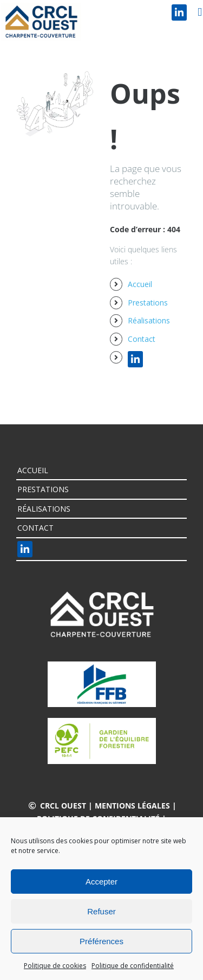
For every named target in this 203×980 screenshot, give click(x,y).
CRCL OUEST (63, 806)
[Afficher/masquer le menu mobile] (200, 12)
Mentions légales (132, 806)
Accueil (140, 284)
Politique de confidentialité (133, 966)
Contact (142, 339)
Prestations (148, 303)
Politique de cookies (55, 966)
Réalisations (149, 320)
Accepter (101, 882)
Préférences (101, 941)
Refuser (101, 911)
